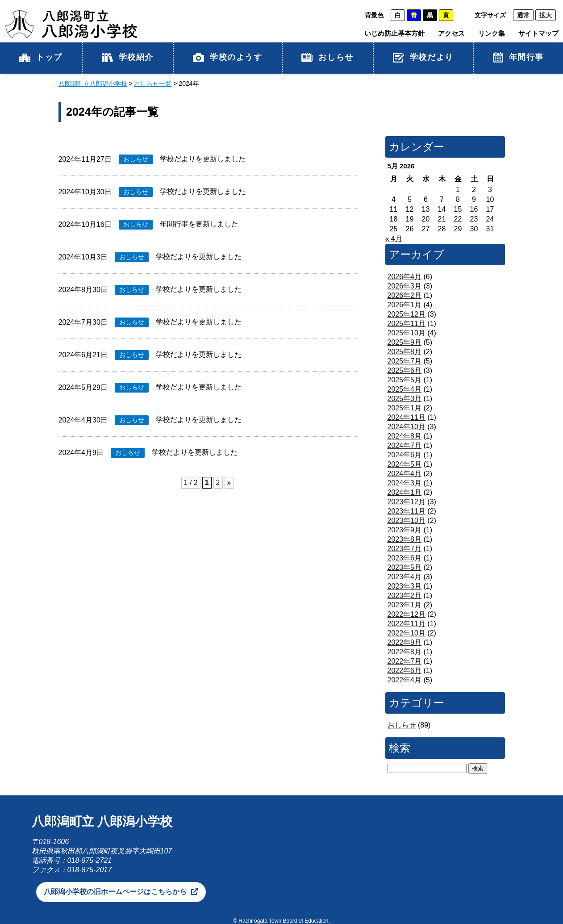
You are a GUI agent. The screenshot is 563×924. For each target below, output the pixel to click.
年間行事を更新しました (199, 224)
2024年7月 (405, 445)
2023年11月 (407, 511)
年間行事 (518, 58)
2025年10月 (407, 333)
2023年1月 (405, 605)
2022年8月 (405, 652)
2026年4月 (405, 277)
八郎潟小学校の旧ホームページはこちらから (115, 892)
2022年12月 (407, 614)
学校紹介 (128, 57)
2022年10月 (407, 633)
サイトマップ (538, 33)
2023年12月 (407, 502)
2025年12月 (407, 314)
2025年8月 (405, 352)
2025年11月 (407, 324)
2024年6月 (405, 455)
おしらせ (327, 57)
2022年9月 (405, 642)
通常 (523, 15)
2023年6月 (405, 558)
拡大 (546, 15)
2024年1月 (405, 492)
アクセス (451, 33)
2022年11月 (407, 624)
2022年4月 (405, 680)
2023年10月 (407, 521)
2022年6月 (405, 671)
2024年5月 (405, 464)
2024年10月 (407, 427)
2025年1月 (405, 408)
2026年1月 (405, 305)
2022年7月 (405, 661)
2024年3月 (405, 483)
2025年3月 (405, 399)
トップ (41, 57)
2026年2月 (405, 295)
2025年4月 (405, 389)
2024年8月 (405, 436)
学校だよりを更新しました (203, 159)
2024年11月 (407, 417)
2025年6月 (405, 370)
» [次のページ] (229, 483)
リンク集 (492, 33)
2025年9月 (405, 342)
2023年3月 (405, 586)
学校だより (423, 58)
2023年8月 (405, 539)
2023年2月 (405, 596)
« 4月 (394, 239)
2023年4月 (405, 577)
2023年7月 (405, 549)
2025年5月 (405, 380)
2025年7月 (405, 361)
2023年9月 (405, 530)
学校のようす (228, 57)
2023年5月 (405, 567)
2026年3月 (405, 286)
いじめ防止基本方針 (394, 33)
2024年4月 (405, 474)
